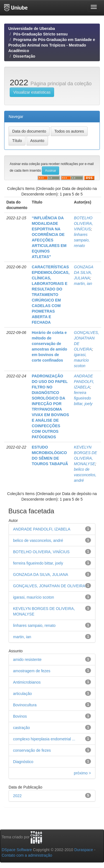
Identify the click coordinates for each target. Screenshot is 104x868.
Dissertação (24, 56)
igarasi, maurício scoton (82, 360)
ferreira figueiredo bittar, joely (83, 398)
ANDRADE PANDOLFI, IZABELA (84, 382)
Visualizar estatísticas (32, 92)
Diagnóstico (23, 762)
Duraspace (84, 850)
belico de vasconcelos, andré (85, 475)
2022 (17, 796)
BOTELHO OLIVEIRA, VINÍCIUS (83, 223)
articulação (22, 694)
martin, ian (83, 284)
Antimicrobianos (27, 682)
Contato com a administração (27, 855)
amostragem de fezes (32, 671)
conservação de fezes (32, 750)
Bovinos (20, 716)
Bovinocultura (25, 705)
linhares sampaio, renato (82, 240)
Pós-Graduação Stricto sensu (40, 34)
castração (21, 728)
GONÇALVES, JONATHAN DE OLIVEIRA (49, 586)
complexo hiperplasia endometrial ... (44, 739)
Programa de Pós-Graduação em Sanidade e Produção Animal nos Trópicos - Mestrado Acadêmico (52, 45)
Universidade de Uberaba (32, 29)
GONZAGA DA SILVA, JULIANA (84, 272)
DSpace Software (17, 850)
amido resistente (27, 660)
